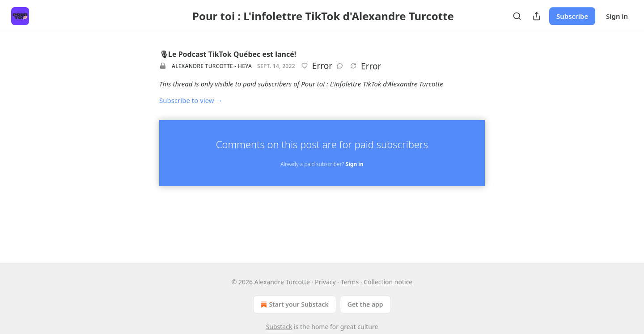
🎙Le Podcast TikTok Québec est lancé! (228, 54)
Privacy (325, 282)
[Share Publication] (537, 16)
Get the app (365, 304)
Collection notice (388, 282)
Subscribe (572, 16)
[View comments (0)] (340, 66)
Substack (279, 327)
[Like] (305, 66)
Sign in (617, 16)
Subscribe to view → (191, 100)
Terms (350, 282)
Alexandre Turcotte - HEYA (212, 66)
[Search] (517, 16)
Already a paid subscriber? (322, 164)
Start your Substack (294, 304)
